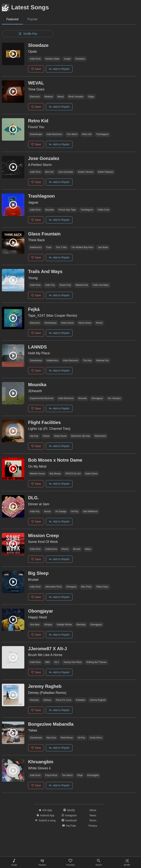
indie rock (35, 59)
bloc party (86, 587)
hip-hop (34, 436)
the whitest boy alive (82, 247)
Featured (12, 19)
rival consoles (76, 97)
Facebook (69, 820)
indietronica (36, 247)
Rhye (80, 775)
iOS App (45, 810)
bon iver (50, 172)
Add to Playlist (59, 69)
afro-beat (35, 625)
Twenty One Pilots (73, 662)
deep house (68, 323)
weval (61, 97)
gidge (91, 97)
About (93, 810)
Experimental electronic (42, 398)
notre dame (91, 474)
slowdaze (80, 59)
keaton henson (86, 172)
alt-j (57, 662)
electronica (100, 436)
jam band (103, 247)
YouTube (69, 826)
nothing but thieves (96, 662)
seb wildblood (90, 511)
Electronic (35, 97)
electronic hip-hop (81, 436)
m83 (47, 662)
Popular (32, 19)
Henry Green (85, 323)
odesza (47, 700)
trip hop (87, 360)
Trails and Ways (101, 285)
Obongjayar (97, 398)
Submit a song (45, 820)
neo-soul (51, 738)
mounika (50, 210)
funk (49, 247)
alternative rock (53, 587)
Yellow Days (102, 587)
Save (36, 69)
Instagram (69, 815)
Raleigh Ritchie (64, 625)
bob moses (55, 474)
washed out (82, 285)
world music (67, 738)
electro (65, 549)
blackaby (81, 625)
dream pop (65, 285)
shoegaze (71, 587)
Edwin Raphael (106, 172)
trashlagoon (102, 134)
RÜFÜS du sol (73, 474)
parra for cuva (63, 700)
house (46, 436)
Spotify (69, 810)
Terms (93, 820)
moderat (49, 97)
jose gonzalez (66, 172)
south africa (96, 738)
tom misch (72, 134)
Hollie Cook (103, 210)
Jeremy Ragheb (98, 700)
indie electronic (54, 134)
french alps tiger (67, 210)
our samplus (114, 398)
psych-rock (51, 775)
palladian (80, 700)
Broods (77, 549)
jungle (67, 59)
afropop (48, 625)
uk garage (61, 511)
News (93, 815)
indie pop (50, 285)
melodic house (37, 474)
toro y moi (61, 247)
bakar (88, 549)
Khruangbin (93, 775)
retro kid (87, 134)
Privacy (93, 826)
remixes (34, 700)
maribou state (52, 59)
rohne (99, 323)
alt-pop (74, 511)
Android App (45, 815)
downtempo (36, 134)
